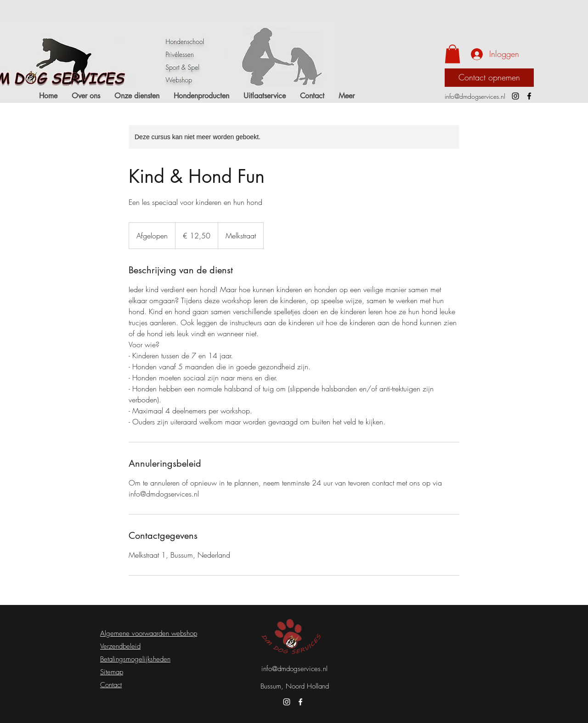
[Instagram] (515, 96)
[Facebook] (529, 96)
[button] (452, 54)
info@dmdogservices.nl (475, 96)
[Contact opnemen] (489, 78)
